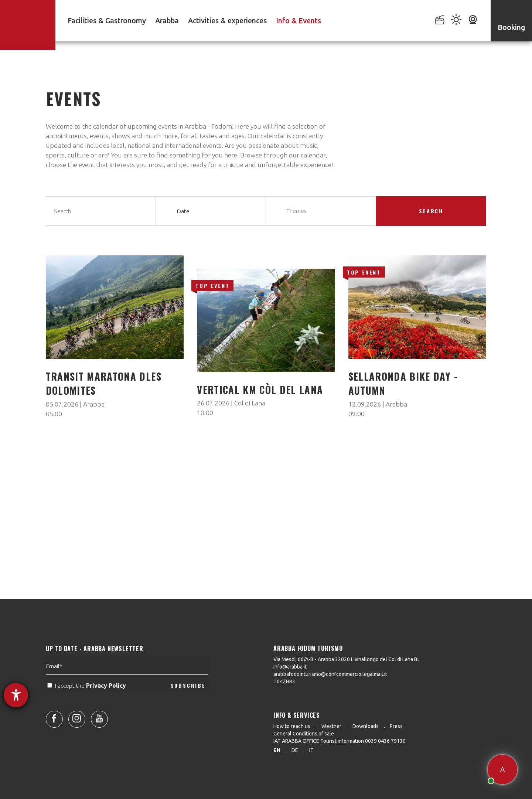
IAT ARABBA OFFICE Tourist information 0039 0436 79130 (340, 741)
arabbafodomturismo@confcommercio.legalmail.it (330, 674)
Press (396, 726)
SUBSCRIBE (188, 701)
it (311, 750)
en (277, 750)
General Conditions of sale (304, 734)
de (295, 750)
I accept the (87, 701)
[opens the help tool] (16, 695)
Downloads (366, 726)
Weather (331, 726)
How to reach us (292, 726)
